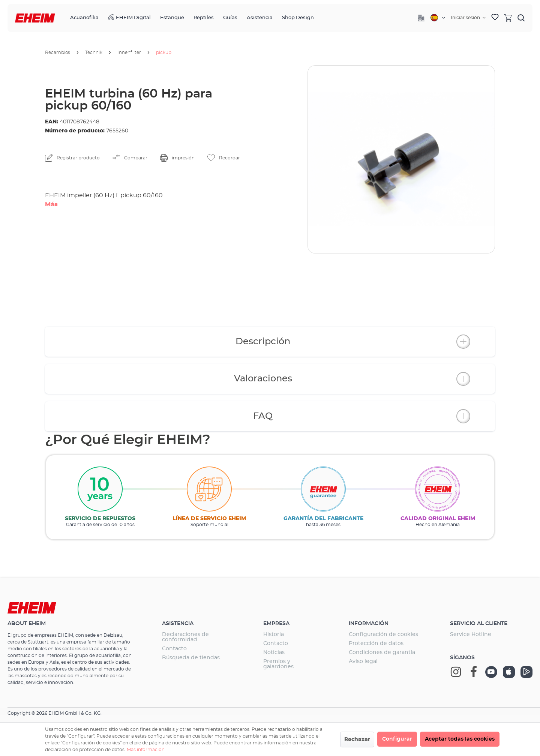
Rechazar (357, 739)
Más (51, 204)
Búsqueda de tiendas (191, 658)
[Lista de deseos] (495, 18)
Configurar (397, 739)
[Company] (421, 18)
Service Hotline (471, 634)
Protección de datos (376, 643)
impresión (183, 158)
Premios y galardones (278, 664)
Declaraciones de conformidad (185, 637)
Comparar (136, 158)
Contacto (174, 649)
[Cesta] (508, 18)
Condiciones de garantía (382, 652)
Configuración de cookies (383, 634)
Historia (274, 634)
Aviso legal (363, 661)
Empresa (276, 624)
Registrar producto (78, 158)
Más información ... (148, 750)
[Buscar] (521, 18)
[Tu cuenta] (468, 18)
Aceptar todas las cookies (460, 739)
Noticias (274, 652)
